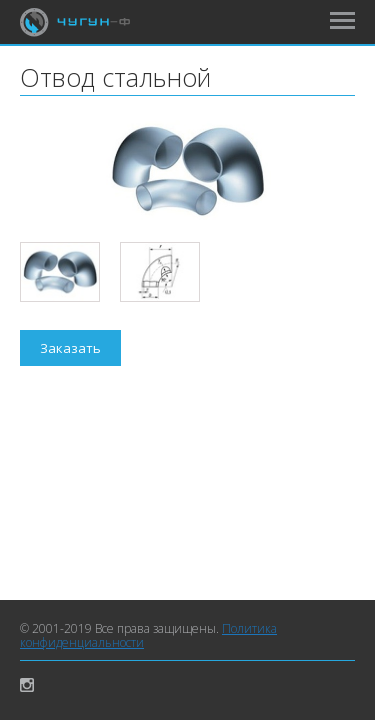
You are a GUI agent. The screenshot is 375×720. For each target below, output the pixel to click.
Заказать (70, 348)
